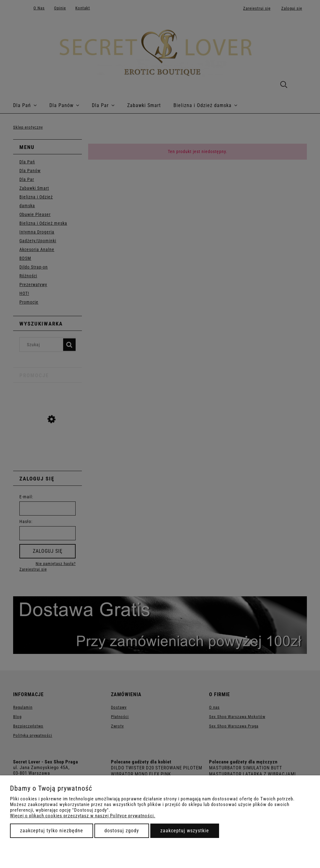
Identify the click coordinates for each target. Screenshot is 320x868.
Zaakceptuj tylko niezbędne (52, 831)
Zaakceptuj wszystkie (185, 831)
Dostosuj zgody (122, 831)
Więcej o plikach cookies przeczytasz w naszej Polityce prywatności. (83, 816)
